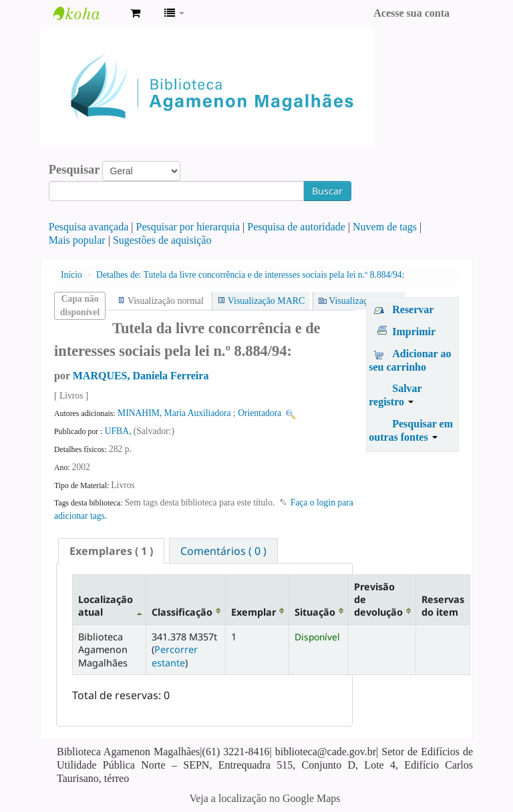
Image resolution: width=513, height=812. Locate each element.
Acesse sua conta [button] (411, 13)
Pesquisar (74, 170)
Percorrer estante (175, 656)
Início (71, 275)
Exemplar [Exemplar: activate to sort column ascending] (253, 612)
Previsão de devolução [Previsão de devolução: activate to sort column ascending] (378, 600)
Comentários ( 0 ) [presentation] (223, 551)
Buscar (327, 191)
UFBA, (119, 431)
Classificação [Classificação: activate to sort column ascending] (182, 612)
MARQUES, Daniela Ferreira (141, 376)
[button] (135, 13)
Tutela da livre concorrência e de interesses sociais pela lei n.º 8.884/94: (250, 275)
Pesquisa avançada (89, 227)
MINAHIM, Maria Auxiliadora (174, 413)
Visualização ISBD (364, 301)
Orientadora (260, 413)
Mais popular (77, 240)
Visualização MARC (266, 301)
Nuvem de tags (385, 227)
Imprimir (414, 332)
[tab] (111, 551)
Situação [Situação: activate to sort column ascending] (315, 612)
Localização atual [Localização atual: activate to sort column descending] (106, 606)
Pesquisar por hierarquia (188, 227)
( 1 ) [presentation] (111, 551)
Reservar (413, 310)
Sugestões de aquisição (162, 240)
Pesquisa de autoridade (296, 227)
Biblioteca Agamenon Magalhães (87, 13)
